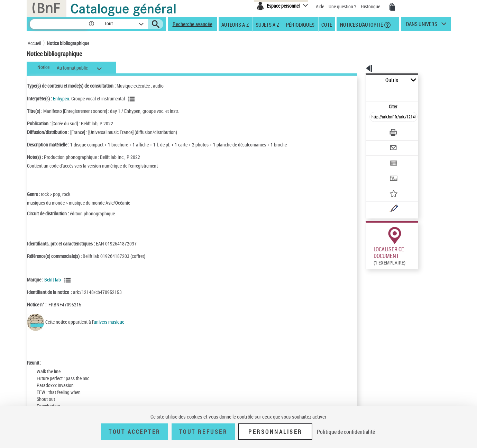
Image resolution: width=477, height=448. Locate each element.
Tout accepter (135, 432)
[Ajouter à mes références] (378, 171)
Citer (363, 91)
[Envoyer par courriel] (374, 131)
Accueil (34, 43)
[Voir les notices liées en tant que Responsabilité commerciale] (68, 280)
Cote (327, 24)
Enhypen (61, 98)
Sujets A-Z (267, 24)
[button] (91, 24)
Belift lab (53, 280)
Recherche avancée (192, 24)
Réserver (371, 272)
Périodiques (300, 24)
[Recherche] (59, 24)
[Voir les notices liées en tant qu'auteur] (132, 99)
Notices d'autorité (361, 24)
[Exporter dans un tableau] (379, 144)
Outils (358, 80)
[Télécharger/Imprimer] (375, 117)
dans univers (422, 26)
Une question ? (342, 6)
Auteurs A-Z (235, 24)
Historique (371, 6)
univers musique (109, 321)
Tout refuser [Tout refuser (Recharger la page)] (203, 432)
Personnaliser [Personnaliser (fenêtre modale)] (275, 432)
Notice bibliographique (68, 43)
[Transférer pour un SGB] (377, 158)
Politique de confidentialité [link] (346, 432)
